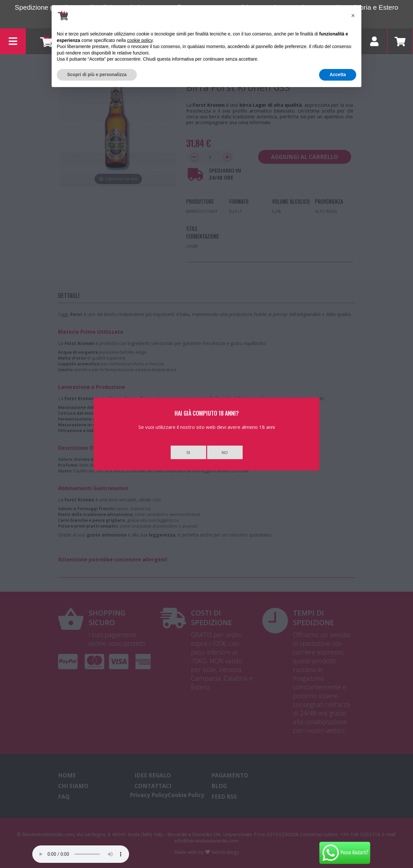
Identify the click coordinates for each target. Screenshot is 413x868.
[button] (353, 15)
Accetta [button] (338, 74)
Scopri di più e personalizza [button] (97, 74)
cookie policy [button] (140, 40)
